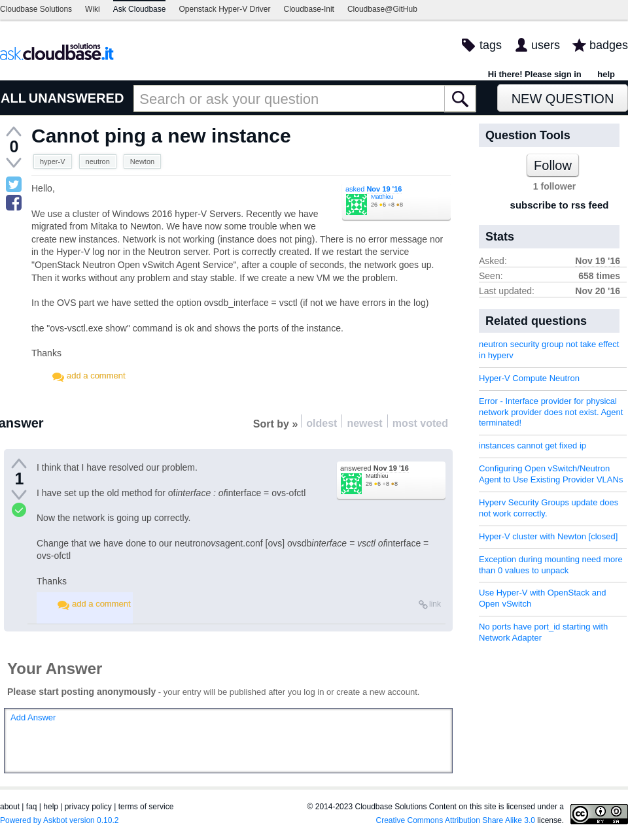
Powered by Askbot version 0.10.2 (59, 820)
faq (32, 807)
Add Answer (33, 717)
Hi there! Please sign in (535, 74)
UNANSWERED (77, 98)
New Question (563, 99)
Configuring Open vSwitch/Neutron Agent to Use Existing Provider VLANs (551, 474)
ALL (13, 98)
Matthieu (382, 197)
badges (609, 45)
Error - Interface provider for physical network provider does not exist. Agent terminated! (551, 412)
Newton (142, 161)
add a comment (96, 376)
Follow (553, 165)
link (435, 604)
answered (375, 468)
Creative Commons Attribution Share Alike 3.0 (456, 820)
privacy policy (88, 807)
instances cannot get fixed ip (532, 445)
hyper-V (53, 161)
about (10, 807)
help (606, 74)
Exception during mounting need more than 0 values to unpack (551, 565)
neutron (98, 161)
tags (491, 45)
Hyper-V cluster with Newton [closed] (548, 536)
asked (374, 189)
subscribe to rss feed (560, 205)
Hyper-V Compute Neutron (529, 378)
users (546, 45)
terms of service (146, 807)
